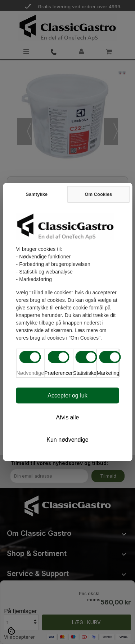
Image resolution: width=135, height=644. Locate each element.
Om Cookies (98, 194)
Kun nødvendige (67, 440)
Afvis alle (67, 417)
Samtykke (37, 194)
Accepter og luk (67, 395)
